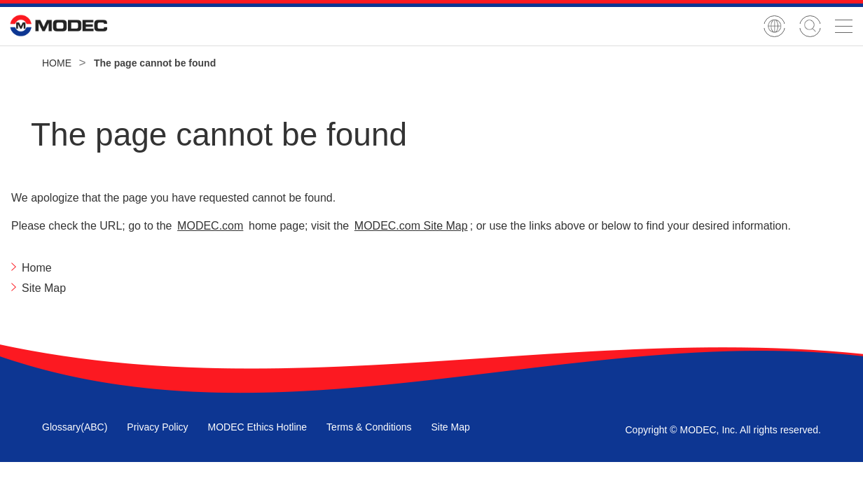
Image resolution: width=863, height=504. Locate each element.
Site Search (810, 26)
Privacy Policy (157, 427)
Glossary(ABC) (75, 427)
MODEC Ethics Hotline (258, 427)
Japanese (774, 26)
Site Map (450, 427)
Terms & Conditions (369, 427)
